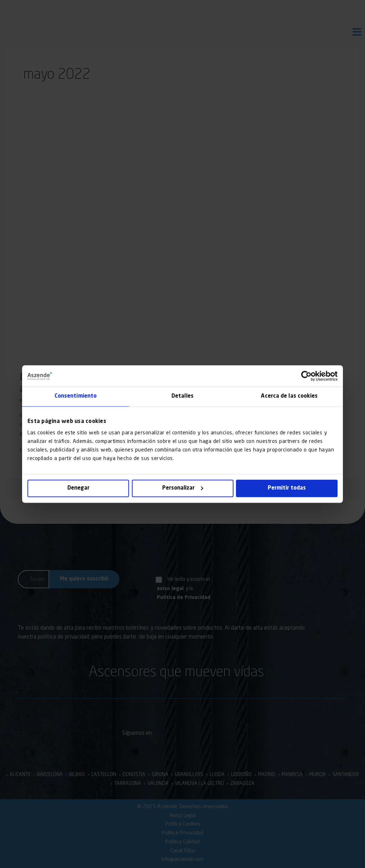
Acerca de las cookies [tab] (289, 396)
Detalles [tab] (182, 396)
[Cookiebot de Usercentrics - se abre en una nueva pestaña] (306, 376)
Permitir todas (287, 488)
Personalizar (183, 488)
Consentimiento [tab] (76, 396)
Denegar (78, 488)
